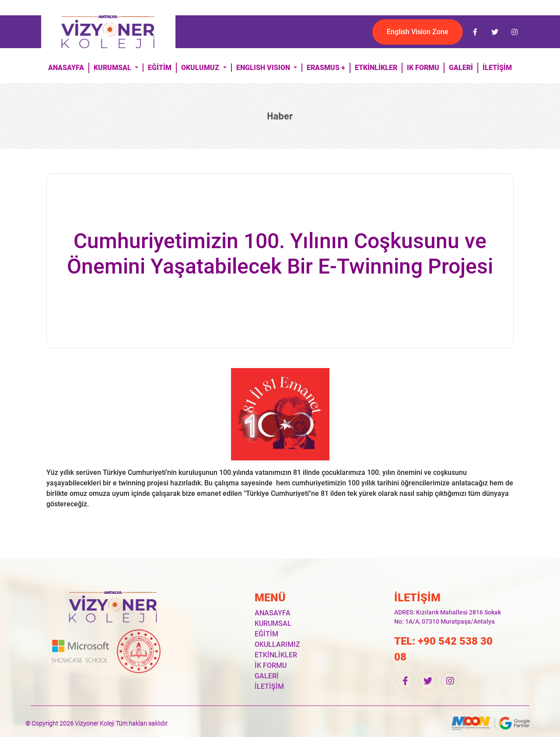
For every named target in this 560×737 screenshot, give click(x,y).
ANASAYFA (66, 68)
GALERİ (461, 68)
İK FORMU (271, 665)
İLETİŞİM (497, 68)
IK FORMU (423, 68)
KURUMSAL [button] (113, 68)
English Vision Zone (418, 32)
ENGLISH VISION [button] (264, 68)
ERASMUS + (326, 68)
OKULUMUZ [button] (201, 68)
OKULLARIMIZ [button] (277, 644)
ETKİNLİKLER (376, 68)
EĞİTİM (160, 68)
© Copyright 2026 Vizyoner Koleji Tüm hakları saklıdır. (97, 723)
